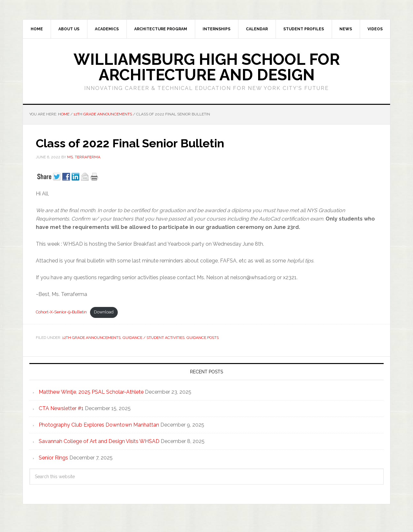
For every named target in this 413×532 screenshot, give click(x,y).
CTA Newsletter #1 (61, 408)
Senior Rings (53, 458)
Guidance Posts (203, 338)
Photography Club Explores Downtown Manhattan (99, 425)
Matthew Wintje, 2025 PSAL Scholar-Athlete (91, 392)
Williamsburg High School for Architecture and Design (207, 67)
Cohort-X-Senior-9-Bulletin (61, 312)
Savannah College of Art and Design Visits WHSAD (99, 441)
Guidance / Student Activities (154, 338)
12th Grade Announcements (91, 338)
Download (104, 312)
